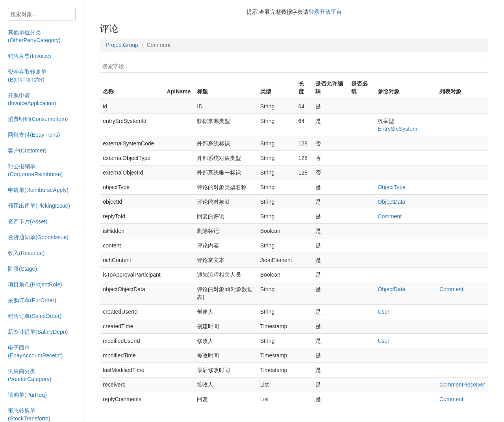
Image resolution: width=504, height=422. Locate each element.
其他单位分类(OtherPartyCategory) (34, 36)
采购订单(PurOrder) (32, 300)
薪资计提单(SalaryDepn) (38, 332)
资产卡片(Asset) (28, 221)
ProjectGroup (122, 45)
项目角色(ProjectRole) (35, 284)
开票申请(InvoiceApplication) (32, 99)
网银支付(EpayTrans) (34, 135)
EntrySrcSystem (397, 129)
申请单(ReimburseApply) (38, 190)
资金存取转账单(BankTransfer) (27, 76)
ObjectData (391, 202)
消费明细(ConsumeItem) (38, 119)
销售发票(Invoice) (30, 56)
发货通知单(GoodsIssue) (38, 237)
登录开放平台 (325, 12)
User (384, 312)
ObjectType (392, 187)
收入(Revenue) (26, 253)
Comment (390, 216)
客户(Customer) (27, 151)
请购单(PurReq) (27, 395)
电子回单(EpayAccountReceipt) (35, 351)
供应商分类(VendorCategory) (30, 375)
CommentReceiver (462, 385)
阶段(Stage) (22, 269)
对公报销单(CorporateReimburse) (35, 170)
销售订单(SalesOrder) (35, 316)
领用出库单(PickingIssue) (39, 206)
